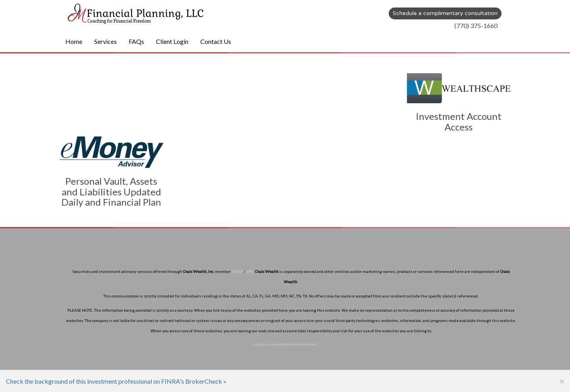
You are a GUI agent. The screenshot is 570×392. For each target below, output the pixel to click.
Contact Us (216, 41)
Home (74, 41)
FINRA (238, 271)
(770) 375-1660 (476, 26)
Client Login (172, 41)
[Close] (562, 381)
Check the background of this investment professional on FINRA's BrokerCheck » (116, 381)
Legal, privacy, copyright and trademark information (285, 344)
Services (105, 41)
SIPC (249, 271)
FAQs (136, 41)
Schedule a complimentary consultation (445, 13)
